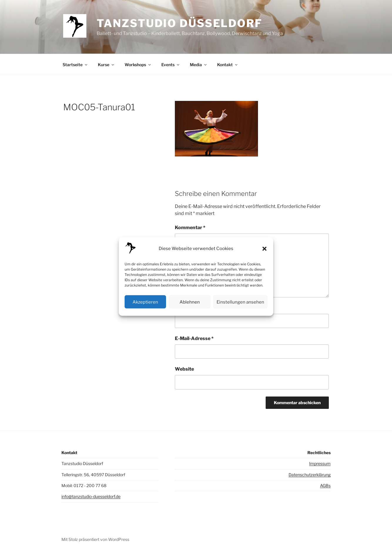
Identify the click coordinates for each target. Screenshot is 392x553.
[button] (264, 249)
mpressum (320, 463)
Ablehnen (190, 302)
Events (171, 65)
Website (184, 369)
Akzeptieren (145, 302)
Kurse (106, 65)
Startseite (75, 65)
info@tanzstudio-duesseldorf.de (91, 496)
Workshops (138, 65)
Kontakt (228, 65)
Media (199, 65)
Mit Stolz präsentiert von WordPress (95, 539)
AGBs (325, 485)
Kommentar (190, 228)
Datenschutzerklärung (310, 475)
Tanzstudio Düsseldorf (179, 23)
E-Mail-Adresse (194, 338)
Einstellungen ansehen (240, 302)
